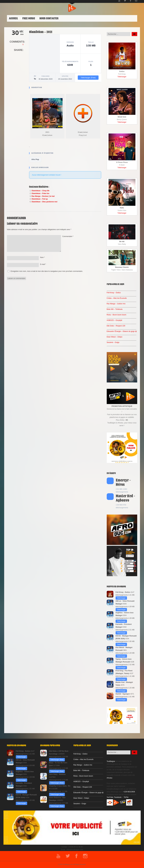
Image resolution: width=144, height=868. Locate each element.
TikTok (126, 797)
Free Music (29, 18)
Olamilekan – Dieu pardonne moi (44, 202)
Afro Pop (35, 159)
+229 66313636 (129, 792)
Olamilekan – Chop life (41, 191)
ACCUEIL (14, 18)
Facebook (118, 797)
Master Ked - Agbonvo (125, 498)
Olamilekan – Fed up (40, 199)
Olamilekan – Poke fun (40, 193)
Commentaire (68, 236)
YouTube (110, 797)
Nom (42, 257)
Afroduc (110, 778)
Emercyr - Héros (123, 482)
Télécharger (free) (57, 760)
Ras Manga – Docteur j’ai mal (43, 196)
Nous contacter (49, 18)
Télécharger (122, 77)
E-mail (43, 264)
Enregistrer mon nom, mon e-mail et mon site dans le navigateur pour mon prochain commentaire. (47, 271)
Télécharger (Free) (88, 78)
